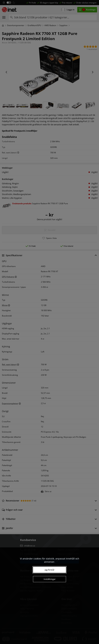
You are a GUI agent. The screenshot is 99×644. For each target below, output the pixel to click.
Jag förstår (50, 570)
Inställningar (50, 579)
